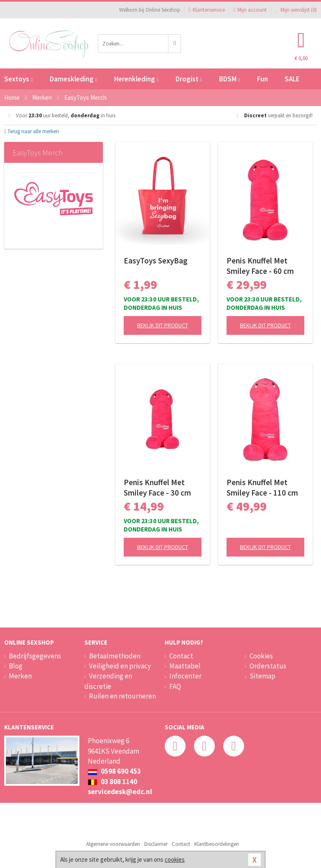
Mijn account (250, 10)
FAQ (175, 686)
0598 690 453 (114, 771)
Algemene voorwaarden (113, 844)
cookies (175, 859)
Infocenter (185, 676)
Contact (181, 656)
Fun (262, 79)
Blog (16, 666)
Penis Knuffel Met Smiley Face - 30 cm (157, 487)
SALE (292, 79)
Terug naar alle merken (32, 131)
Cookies (261, 656)
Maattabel (185, 666)
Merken (20, 676)
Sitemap (262, 676)
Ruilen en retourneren (122, 696)
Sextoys (18, 79)
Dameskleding (73, 79)
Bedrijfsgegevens (35, 656)
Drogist (189, 79)
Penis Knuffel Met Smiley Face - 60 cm (260, 266)
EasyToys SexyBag (156, 261)
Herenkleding (136, 79)
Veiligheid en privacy (120, 666)
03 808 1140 (112, 782)
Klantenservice (207, 10)
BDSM (229, 79)
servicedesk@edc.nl (120, 792)
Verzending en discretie (108, 681)
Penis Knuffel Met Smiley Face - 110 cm (262, 487)
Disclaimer (156, 844)
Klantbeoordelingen (217, 844)
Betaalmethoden (115, 656)
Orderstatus (268, 666)
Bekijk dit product (163, 325)
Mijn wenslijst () (296, 10)
